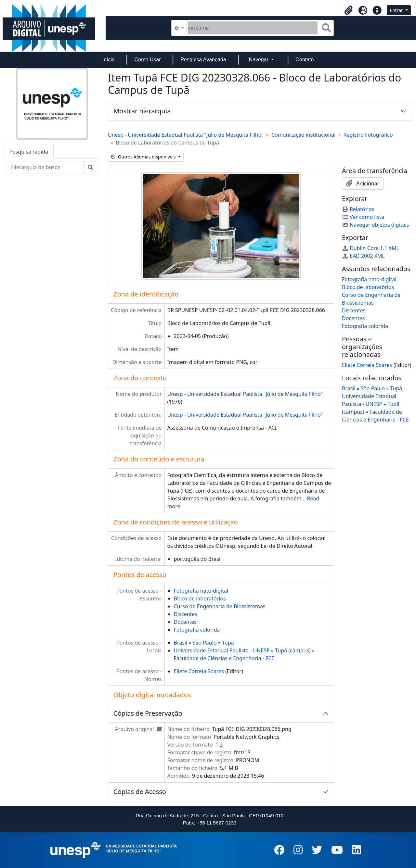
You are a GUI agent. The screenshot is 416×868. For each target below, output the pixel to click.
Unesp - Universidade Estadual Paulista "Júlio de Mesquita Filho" (186, 135)
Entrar (397, 10)
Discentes (186, 614)
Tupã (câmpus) (293, 650)
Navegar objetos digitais (375, 225)
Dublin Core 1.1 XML (370, 248)
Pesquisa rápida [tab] (29, 152)
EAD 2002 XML (363, 256)
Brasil (181, 643)
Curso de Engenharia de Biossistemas (220, 606)
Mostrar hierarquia (142, 111)
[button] (348, 10)
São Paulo (205, 643)
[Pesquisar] (253, 28)
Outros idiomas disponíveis (144, 157)
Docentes (185, 622)
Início (109, 60)
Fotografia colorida (197, 630)
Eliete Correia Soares (199, 671)
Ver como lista (363, 217)
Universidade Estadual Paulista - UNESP (222, 650)
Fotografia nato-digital (201, 591)
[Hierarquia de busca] (45, 167)
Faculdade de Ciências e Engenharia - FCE (224, 658)
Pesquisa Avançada (203, 60)
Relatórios (358, 209)
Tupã (228, 643)
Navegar (259, 60)
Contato (305, 60)
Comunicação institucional (304, 135)
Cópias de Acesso (140, 792)
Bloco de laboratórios (200, 598)
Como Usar (148, 60)
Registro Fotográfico (368, 135)
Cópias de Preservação (148, 713)
